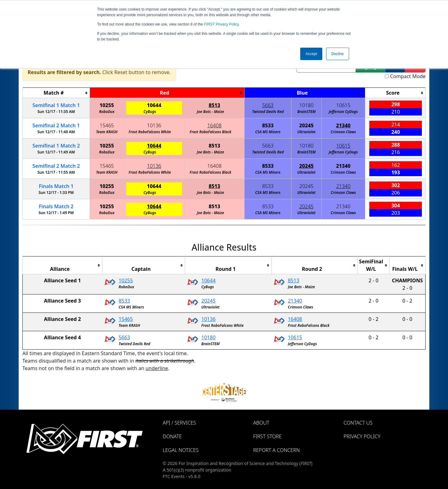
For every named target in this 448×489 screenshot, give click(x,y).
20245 (306, 125)
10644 (154, 105)
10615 (343, 105)
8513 (215, 105)
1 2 (56, 146)
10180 (306, 105)
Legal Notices (181, 450)
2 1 (56, 125)
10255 (107, 105)
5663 (268, 105)
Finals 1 (56, 186)
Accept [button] (311, 54)
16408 (214, 125)
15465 (107, 125)
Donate (172, 436)
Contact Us (358, 423)
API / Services (179, 423)
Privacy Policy (222, 24)
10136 (154, 125)
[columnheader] (56, 93)
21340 (343, 125)
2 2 (56, 166)
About (261, 423)
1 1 (56, 105)
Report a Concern (277, 450)
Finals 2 (56, 206)
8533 (268, 125)
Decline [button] (338, 54)
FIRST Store (268, 436)
